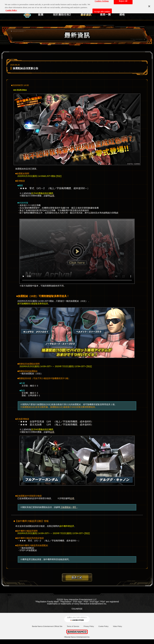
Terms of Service (73, 626)
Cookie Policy (103, 626)
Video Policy (117, 626)
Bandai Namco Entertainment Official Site (47, 626)
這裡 (52, 196)
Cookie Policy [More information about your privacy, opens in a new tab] (11, 8)
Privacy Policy (89, 626)
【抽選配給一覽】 (69, 507)
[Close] (149, 4)
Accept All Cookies (102, 10)
